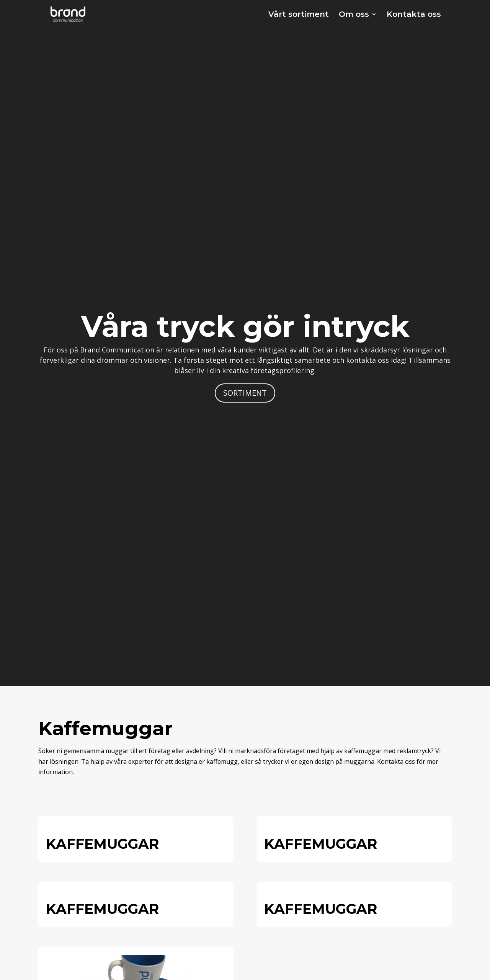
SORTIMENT (245, 393)
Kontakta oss (414, 15)
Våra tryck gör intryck (245, 326)
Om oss (354, 15)
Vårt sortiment (299, 15)
